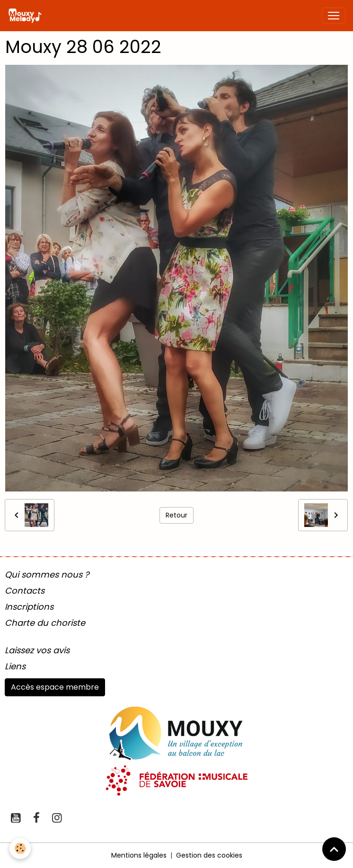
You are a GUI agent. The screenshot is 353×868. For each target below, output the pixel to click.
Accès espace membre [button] (55, 687)
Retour (176, 515)
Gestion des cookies (209, 855)
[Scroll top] (334, 849)
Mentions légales (139, 855)
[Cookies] (20, 848)
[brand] (27, 16)
